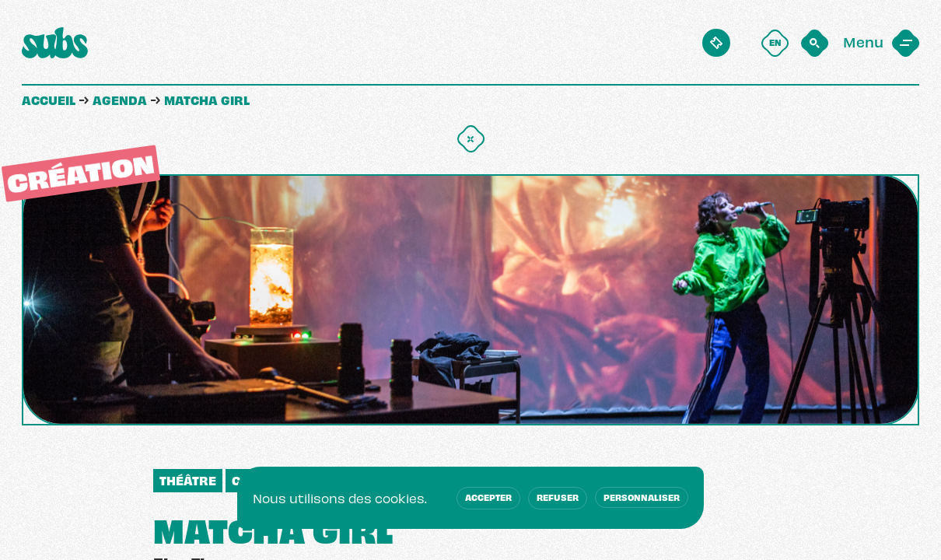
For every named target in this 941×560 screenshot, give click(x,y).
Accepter (488, 497)
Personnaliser (642, 497)
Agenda (120, 99)
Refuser (558, 497)
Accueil (49, 99)
